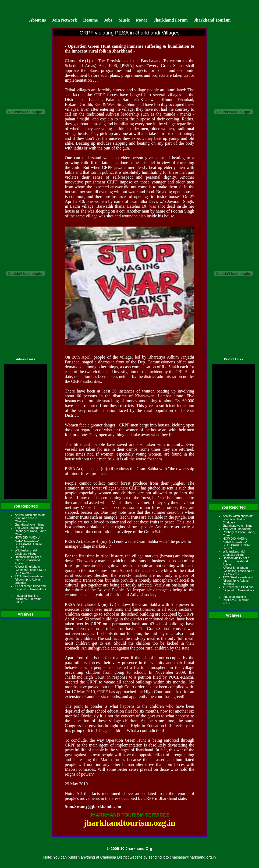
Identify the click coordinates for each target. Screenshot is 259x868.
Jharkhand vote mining (30, 525)
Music (125, 20)
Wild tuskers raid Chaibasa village (26, 552)
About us (38, 20)
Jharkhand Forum (171, 20)
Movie (142, 20)
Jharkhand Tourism (212, 20)
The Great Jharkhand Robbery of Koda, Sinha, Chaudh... (31, 531)
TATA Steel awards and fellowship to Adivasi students (30, 579)
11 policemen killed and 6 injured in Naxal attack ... (31, 589)
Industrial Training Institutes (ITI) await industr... (28, 599)
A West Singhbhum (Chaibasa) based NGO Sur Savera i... (30, 570)
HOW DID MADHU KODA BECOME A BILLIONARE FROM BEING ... (28, 542)
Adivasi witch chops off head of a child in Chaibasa (30, 518)
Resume (90, 20)
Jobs (108, 20)
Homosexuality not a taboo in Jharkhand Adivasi (28, 560)
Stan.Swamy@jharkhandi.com (93, 806)
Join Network (64, 20)
